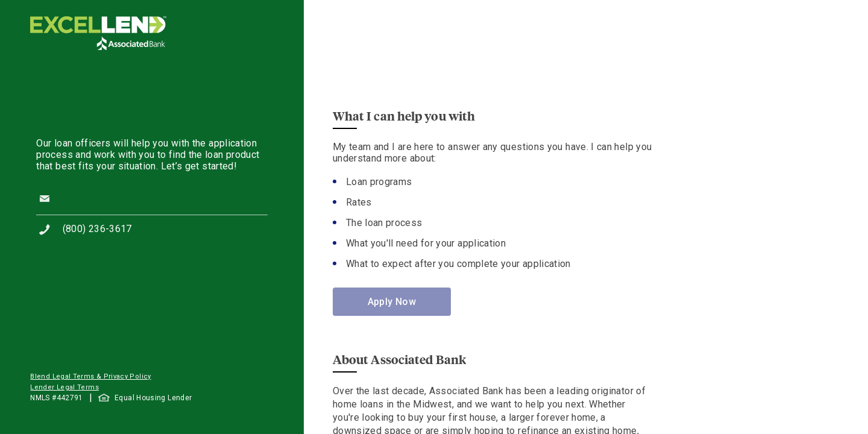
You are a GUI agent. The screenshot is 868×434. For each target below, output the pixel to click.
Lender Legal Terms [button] (64, 387)
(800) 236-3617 (97, 229)
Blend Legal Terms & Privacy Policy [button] (90, 376)
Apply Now (392, 302)
